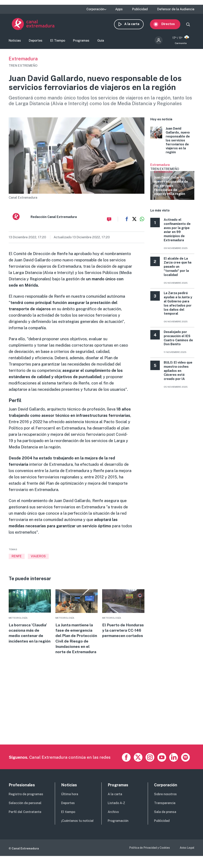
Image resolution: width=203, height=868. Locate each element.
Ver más (172, 184)
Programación (118, 830)
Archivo (113, 821)
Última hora (70, 804)
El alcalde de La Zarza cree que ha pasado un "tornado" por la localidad (178, 269)
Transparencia (165, 812)
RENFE (17, 559)
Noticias (15, 42)
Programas (81, 42)
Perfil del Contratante (25, 821)
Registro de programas (26, 804)
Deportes (36, 42)
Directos (171, 25)
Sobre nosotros (165, 804)
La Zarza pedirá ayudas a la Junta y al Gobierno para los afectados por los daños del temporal (178, 306)
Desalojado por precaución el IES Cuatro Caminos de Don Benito (178, 341)
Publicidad (140, 9)
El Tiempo (58, 42)
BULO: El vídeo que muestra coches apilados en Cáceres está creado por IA (178, 373)
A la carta (135, 25)
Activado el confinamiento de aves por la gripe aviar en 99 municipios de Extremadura (177, 232)
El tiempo (68, 821)
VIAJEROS (38, 559)
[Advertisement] (101, 726)
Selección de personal (25, 812)
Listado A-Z (116, 812)
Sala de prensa (165, 821)
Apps (119, 9)
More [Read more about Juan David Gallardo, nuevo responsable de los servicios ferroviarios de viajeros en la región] (172, 143)
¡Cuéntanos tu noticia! (77, 830)
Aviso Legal (187, 857)
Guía (101, 42)
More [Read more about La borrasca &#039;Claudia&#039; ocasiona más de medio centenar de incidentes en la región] (30, 622)
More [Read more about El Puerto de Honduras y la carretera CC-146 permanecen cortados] (123, 620)
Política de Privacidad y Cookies (150, 857)
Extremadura (23, 61)
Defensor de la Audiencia (176, 9)
